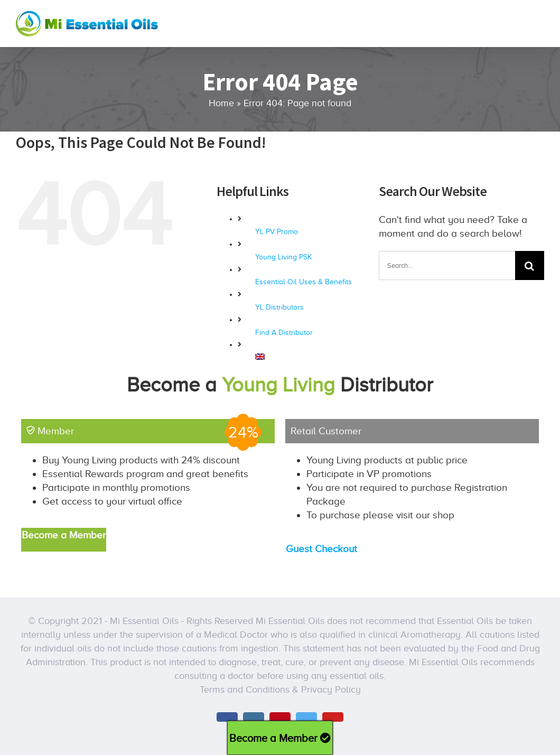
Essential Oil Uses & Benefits (304, 282)
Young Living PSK (283, 257)
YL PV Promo (277, 232)
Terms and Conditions (245, 689)
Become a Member (280, 738)
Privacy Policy (331, 689)
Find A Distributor (284, 333)
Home (221, 103)
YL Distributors (279, 307)
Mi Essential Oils (144, 621)
